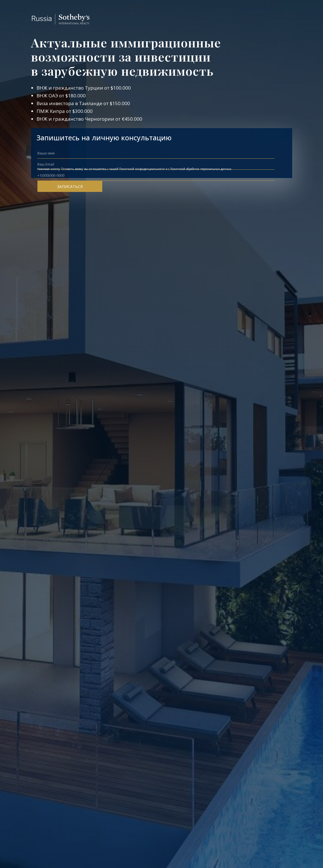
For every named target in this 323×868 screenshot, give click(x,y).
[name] (156, 153)
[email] (156, 164)
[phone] (156, 175)
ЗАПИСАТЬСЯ (70, 186)
